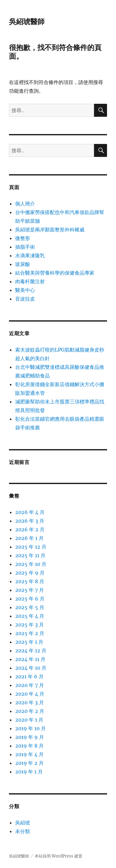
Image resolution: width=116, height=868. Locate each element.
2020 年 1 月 (29, 720)
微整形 (23, 238)
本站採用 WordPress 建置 (58, 856)
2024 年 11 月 (30, 659)
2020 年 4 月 (30, 694)
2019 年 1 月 (29, 772)
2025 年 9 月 (30, 573)
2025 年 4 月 (30, 616)
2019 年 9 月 (30, 737)
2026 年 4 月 (30, 512)
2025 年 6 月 (30, 599)
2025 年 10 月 (31, 564)
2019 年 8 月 (29, 746)
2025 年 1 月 (29, 642)
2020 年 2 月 (30, 711)
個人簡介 (25, 204)
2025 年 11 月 (30, 555)
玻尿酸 (23, 264)
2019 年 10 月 (30, 728)
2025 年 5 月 (30, 607)
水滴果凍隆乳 (30, 255)
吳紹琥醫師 (27, 22)
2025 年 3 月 (30, 625)
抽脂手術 (25, 247)
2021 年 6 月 (29, 676)
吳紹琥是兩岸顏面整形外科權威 (50, 230)
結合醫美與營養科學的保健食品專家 (55, 273)
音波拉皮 (25, 299)
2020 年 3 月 (30, 702)
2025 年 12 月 (31, 547)
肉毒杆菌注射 (30, 281)
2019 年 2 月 (29, 763)
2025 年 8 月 (30, 581)
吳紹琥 (23, 823)
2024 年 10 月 (31, 668)
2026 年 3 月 (30, 521)
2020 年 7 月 (30, 685)
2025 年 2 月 (30, 633)
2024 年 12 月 (31, 651)
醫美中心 (25, 290)
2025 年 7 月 (30, 590)
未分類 (23, 831)
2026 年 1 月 (29, 538)
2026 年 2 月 (30, 529)
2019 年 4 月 (29, 754)
